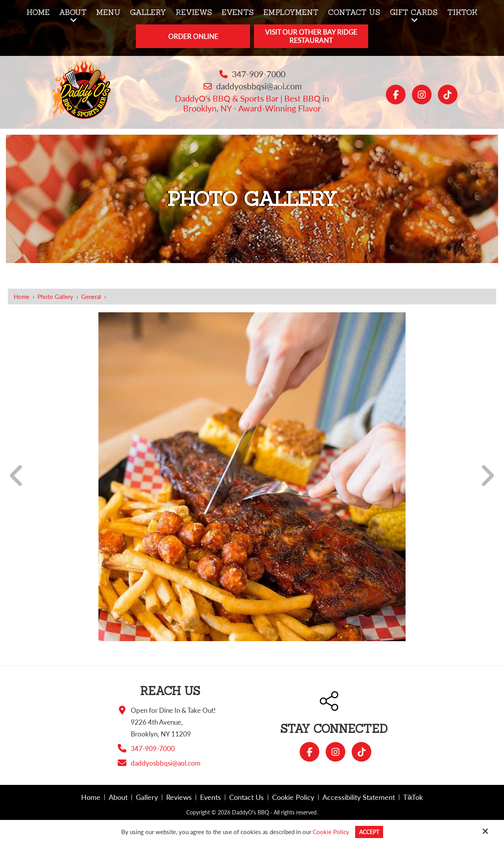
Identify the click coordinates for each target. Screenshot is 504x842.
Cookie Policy (330, 832)
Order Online (193, 36)
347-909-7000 (259, 74)
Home (22, 297)
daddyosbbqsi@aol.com (259, 86)
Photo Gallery (55, 297)
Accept (369, 832)
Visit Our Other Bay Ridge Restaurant (311, 36)
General (91, 297)
